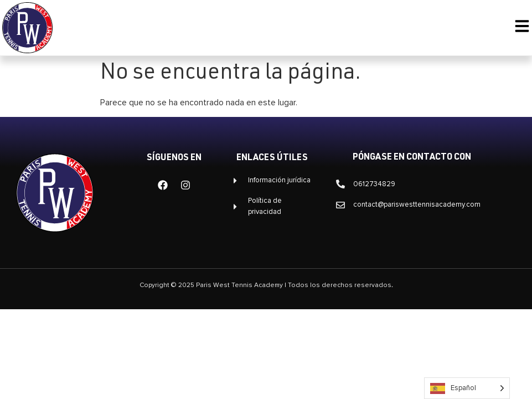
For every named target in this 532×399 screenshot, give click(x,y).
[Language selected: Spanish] (467, 388)
